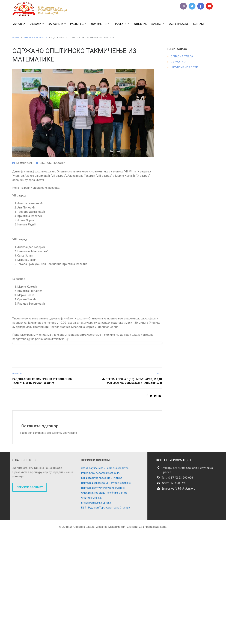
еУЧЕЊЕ (156, 24)
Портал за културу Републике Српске (103, 599)
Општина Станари (92, 609)
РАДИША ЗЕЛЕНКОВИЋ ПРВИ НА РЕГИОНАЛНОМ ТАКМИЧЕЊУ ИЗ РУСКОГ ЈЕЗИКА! (42, 492)
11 (105, 458)
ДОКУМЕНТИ (99, 24)
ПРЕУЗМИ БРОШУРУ (30, 598)
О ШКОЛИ (36, 24)
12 (110, 458)
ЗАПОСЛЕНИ (56, 24)
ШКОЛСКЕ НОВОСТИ (53, 163)
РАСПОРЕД (77, 24)
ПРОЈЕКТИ (120, 24)
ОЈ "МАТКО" (179, 62)
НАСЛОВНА (18, 24)
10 (101, 458)
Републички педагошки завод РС (101, 584)
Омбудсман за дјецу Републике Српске (104, 604)
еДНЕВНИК (140, 24)
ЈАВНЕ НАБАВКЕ (179, 24)
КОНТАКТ (199, 24)
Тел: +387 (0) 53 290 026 (177, 589)
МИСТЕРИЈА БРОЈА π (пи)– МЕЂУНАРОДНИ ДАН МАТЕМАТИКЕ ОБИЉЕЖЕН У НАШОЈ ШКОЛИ (132, 492)
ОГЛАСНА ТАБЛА (182, 56)
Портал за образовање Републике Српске (106, 594)
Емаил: (178, 600)
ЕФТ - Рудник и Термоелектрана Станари (106, 619)
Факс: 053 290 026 (174, 594)
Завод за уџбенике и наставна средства (105, 579)
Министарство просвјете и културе (102, 589)
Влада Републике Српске (96, 614)
